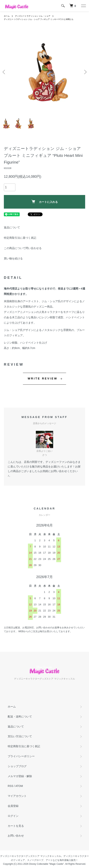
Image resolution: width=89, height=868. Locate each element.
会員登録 (13, 806)
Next (85, 72)
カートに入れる (45, 202)
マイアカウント (17, 796)
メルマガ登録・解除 (20, 776)
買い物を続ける (13, 258)
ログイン (13, 816)
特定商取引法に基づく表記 (20, 238)
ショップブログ (17, 766)
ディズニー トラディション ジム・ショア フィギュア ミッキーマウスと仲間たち (39, 19)
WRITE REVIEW (43, 378)
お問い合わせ (16, 836)
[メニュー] (83, 6)
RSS (10, 786)
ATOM (19, 786)
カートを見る (16, 826)
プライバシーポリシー (21, 756)
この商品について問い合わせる (23, 248)
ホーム (7, 16)
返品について (12, 227)
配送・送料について (20, 717)
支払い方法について (20, 736)
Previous (4, 72)
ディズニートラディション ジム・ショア (33, 16)
